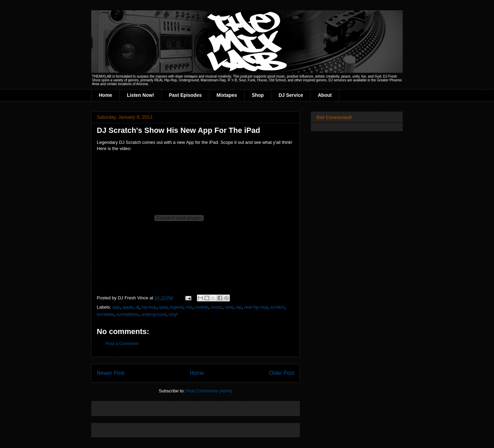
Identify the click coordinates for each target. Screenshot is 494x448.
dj (138, 307)
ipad (163, 307)
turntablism (128, 314)
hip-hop (149, 307)
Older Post (282, 373)
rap (239, 307)
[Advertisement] (177, 406)
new (229, 307)
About (325, 95)
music (217, 307)
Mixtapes (227, 95)
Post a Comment (122, 343)
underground (154, 314)
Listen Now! (140, 95)
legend (177, 307)
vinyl (173, 314)
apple (128, 307)
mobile (202, 307)
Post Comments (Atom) (209, 391)
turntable (105, 314)
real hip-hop (256, 307)
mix (189, 307)
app (116, 307)
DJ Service (291, 95)
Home (105, 95)
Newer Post (111, 373)
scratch (278, 307)
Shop (258, 95)
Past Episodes (185, 95)
